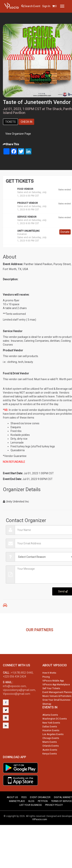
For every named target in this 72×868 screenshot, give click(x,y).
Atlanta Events (50, 731)
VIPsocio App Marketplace (56, 700)
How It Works (49, 689)
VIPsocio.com (40, 835)
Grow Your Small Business (56, 716)
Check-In (26, 122)
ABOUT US (12, 813)
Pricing (46, 693)
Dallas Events (50, 742)
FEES (24, 813)
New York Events (51, 739)
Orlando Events (51, 762)
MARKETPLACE (17, 817)
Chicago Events (51, 754)
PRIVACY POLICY (54, 821)
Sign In (46, 6)
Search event (32, 6)
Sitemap (47, 720)
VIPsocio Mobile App (53, 696)
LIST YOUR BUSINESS (31, 821)
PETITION (43, 817)
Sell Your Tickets (51, 704)
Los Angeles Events (53, 750)
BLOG (31, 817)
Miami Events (50, 758)
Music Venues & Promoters (57, 712)
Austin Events (50, 766)
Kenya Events (50, 769)
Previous (5, 642)
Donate (65, 232)
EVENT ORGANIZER (40, 813)
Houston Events (51, 746)
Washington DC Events (55, 735)
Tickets (10, 122)
